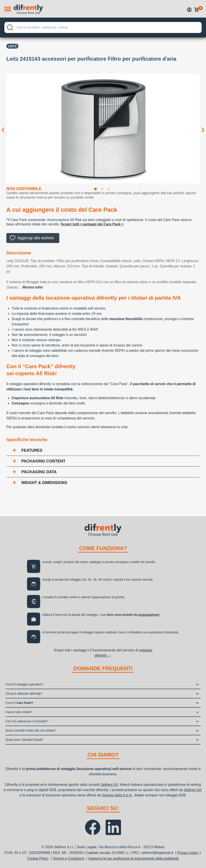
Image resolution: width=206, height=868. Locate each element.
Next (203, 126)
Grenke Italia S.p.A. (117, 795)
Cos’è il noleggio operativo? (24, 684)
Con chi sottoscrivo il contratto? (27, 721)
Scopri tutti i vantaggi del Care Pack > (92, 224)
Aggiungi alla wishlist (36, 238)
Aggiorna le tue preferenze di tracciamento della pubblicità (134, 858)
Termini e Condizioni (69, 858)
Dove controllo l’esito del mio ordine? (31, 730)
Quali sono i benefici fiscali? (24, 740)
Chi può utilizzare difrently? (24, 694)
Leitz (12, 46)
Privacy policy (188, 853)
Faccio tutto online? (19, 712)
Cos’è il (19, 703)
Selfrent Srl (109, 785)
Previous (3, 126)
